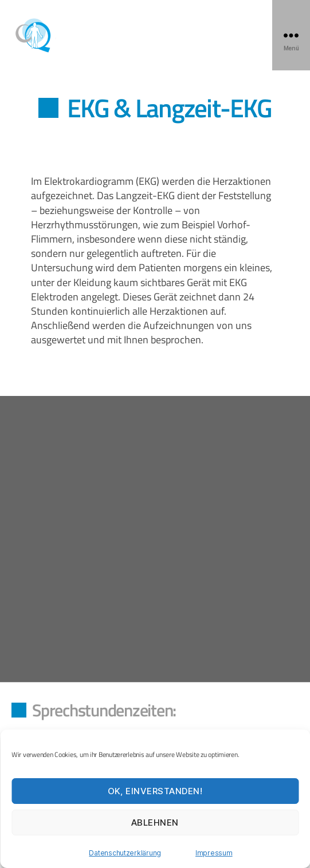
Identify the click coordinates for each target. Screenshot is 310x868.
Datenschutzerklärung (125, 853)
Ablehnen (155, 823)
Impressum (214, 853)
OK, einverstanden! (155, 791)
